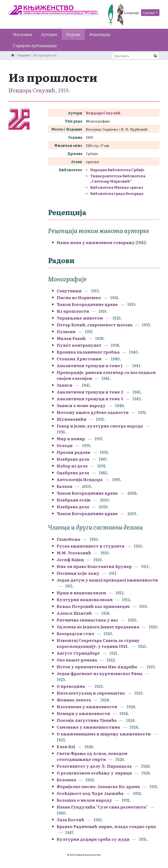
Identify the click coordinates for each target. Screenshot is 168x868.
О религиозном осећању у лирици (94, 773)
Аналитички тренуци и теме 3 (90, 399)
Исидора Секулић (32, 90)
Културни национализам (85, 599)
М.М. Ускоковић (74, 553)
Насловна (23, 34)
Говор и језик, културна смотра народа (100, 426)
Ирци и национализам (81, 593)
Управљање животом (80, 318)
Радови (73, 34)
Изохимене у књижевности (87, 707)
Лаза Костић (70, 820)
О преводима (71, 686)
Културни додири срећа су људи (93, 839)
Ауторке (49, 34)
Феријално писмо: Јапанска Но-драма (98, 786)
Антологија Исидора (80, 479)
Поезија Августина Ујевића (87, 720)
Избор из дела (72, 466)
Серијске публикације (35, 46)
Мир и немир (71, 439)
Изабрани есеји (74, 500)
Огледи (65, 445)
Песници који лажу (78, 573)
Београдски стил (75, 633)
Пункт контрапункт (79, 345)
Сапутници (69, 291)
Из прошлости (73, 311)
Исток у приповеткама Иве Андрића (97, 667)
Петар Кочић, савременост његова (95, 325)
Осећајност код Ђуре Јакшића (90, 793)
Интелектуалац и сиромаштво (91, 693)
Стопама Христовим (79, 359)
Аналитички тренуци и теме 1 (90, 366)
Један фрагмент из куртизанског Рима (100, 673)
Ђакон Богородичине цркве (87, 304)
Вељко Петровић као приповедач (93, 606)
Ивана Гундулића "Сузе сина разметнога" (102, 807)
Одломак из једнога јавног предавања (98, 627)
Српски (149, 13)
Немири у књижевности (83, 713)
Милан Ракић (71, 338)
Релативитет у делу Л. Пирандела (94, 766)
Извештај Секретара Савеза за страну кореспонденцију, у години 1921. (98, 643)
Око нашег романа (77, 660)
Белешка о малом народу (84, 800)
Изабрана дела (73, 459)
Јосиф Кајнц (70, 560)
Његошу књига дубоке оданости (93, 412)
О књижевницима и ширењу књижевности (104, 734)
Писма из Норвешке (79, 297)
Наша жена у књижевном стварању (96, 242)
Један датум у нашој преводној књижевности (107, 580)
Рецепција (100, 34)
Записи (65, 385)
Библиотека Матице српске (117, 187)
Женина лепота (74, 700)
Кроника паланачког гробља (88, 352)
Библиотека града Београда (117, 193)
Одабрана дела (73, 473)
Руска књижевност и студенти (91, 546)
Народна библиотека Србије (117, 170)
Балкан (65, 486)
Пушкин (66, 332)
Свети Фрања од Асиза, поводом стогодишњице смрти (92, 756)
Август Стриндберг (78, 653)
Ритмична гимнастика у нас (87, 620)
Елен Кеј (66, 747)
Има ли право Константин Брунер (94, 566)
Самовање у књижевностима (88, 727)
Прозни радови (73, 452)
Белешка (66, 780)
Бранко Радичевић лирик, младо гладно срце (106, 826)
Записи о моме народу (81, 405)
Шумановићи (72, 419)
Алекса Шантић (74, 613)
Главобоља (68, 539)
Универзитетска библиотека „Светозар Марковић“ (118, 178)
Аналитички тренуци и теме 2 (90, 392)
